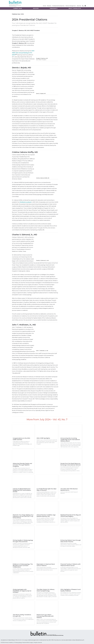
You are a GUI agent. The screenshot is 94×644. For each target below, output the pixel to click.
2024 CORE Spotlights (43, 438)
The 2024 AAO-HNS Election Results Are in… (69, 490)
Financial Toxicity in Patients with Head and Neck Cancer (71, 565)
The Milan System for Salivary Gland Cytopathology (46, 590)
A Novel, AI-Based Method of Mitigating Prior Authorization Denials (22, 490)
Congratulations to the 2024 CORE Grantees (21, 439)
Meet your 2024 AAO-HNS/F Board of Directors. (69, 493)
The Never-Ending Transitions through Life (22, 615)
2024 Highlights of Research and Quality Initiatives (70, 590)
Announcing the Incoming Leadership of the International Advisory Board (70, 440)
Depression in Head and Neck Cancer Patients (46, 565)
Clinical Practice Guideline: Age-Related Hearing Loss (46, 516)
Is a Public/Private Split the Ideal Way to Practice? (46, 490)
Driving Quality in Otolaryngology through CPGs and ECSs (23, 541)
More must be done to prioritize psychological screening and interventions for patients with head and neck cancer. (47, 569)
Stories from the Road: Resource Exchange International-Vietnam (71, 464)
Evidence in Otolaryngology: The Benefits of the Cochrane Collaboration (23, 566)
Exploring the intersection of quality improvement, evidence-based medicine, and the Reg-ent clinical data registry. (71, 545)
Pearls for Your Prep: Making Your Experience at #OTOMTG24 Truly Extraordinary (23, 516)
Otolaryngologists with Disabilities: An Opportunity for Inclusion (22, 591)
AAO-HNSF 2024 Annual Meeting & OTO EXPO (23, 53)
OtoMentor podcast (25, 202)
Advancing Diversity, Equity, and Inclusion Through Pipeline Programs (22, 465)
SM (16, 55)
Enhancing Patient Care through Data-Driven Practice (71, 541)
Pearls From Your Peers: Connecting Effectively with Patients (45, 616)
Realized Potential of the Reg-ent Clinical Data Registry (71, 516)
